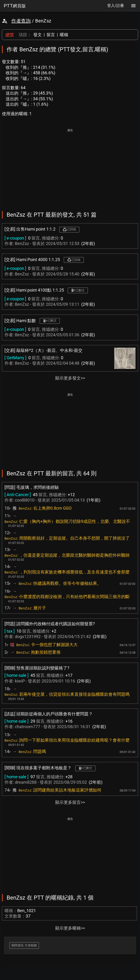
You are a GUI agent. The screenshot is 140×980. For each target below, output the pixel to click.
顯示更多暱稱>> (70, 928)
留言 (51, 35)
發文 (38, 35)
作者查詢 (21, 21)
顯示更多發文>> (70, 378)
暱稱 (64, 35)
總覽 (10, 35)
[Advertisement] (70, 166)
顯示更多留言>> (70, 802)
